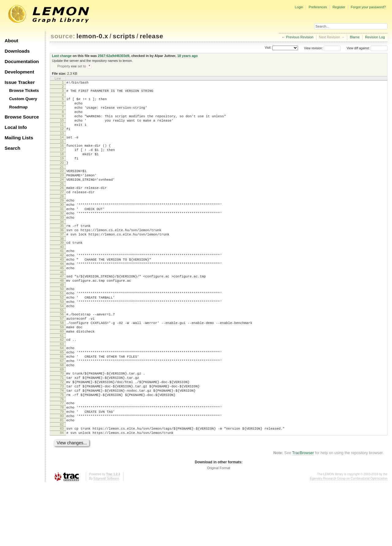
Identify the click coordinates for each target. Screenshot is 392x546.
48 (62, 314)
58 (62, 364)
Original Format (219, 529)
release (151, 36)
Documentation (22, 61)
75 (62, 449)
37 (62, 261)
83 (62, 488)
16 (62, 156)
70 (62, 423)
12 (62, 138)
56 (62, 353)
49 (62, 319)
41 (62, 279)
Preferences (318, 7)
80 (62, 473)
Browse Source (22, 117)
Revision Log (375, 37)
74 (62, 443)
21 (62, 182)
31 (62, 231)
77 (62, 458)
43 (62, 289)
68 (62, 413)
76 (62, 454)
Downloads (17, 51)
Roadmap (19, 107)
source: (63, 36)
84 (62, 493)
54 (62, 344)
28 (62, 216)
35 (62, 250)
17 (62, 161)
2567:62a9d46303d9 (113, 56)
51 (62, 329)
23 (62, 191)
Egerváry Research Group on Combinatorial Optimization (349, 540)
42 (62, 284)
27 (62, 211)
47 (62, 309)
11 (62, 133)
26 (62, 206)
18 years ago (188, 56)
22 (62, 186)
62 (62, 383)
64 (62, 393)
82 (62, 484)
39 (62, 270)
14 (62, 147)
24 (62, 197)
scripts (124, 36)
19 (62, 172)
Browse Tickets (24, 90)
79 (62, 468)
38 (62, 266)
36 (62, 255)
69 (62, 419)
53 (62, 339)
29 (62, 220)
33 (62, 241)
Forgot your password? (368, 7)
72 (62, 433)
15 (62, 152)
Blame (355, 37)
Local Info (16, 127)
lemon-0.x (92, 36)
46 (62, 305)
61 (62, 379)
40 (62, 275)
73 (62, 438)
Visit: (268, 48)
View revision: (314, 48)
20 (62, 177)
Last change (62, 56)
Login (299, 7)
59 (62, 369)
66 (62, 403)
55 (62, 349)
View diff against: (367, 48)
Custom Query (23, 99)
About (11, 41)
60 (62, 374)
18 (62, 167)
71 (62, 428)
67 (62, 408)
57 (62, 359)
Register (339, 7)
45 (62, 300)
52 (62, 334)
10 (62, 127)
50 (62, 323)
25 (62, 202)
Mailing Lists (19, 138)
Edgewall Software (106, 540)
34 (62, 246)
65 (62, 398)
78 (62, 463)
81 (62, 479)
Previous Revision (300, 37)
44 (62, 295)
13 (62, 143)
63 (62, 389)
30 (62, 225)
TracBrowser (303, 514)
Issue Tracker (20, 82)
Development (19, 72)
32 (62, 236)
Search (12, 148)
